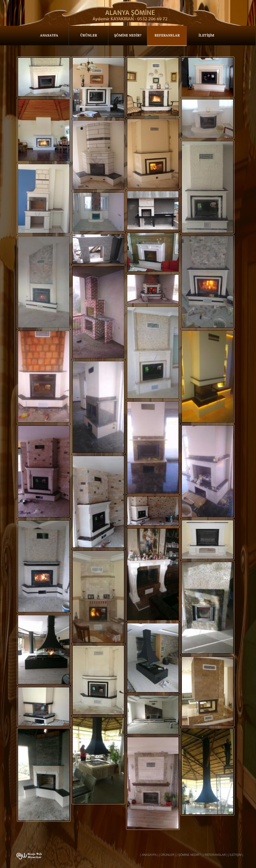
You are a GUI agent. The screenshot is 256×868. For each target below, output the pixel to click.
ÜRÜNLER (89, 35)
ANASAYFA (49, 35)
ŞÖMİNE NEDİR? (128, 35)
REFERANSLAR (167, 35)
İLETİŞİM (206, 35)
